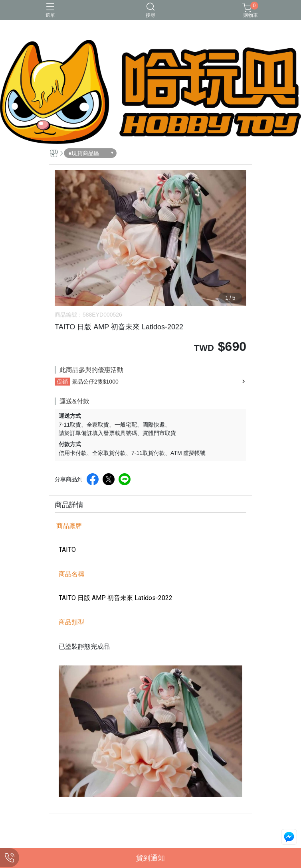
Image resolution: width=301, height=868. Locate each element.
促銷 (62, 382)
